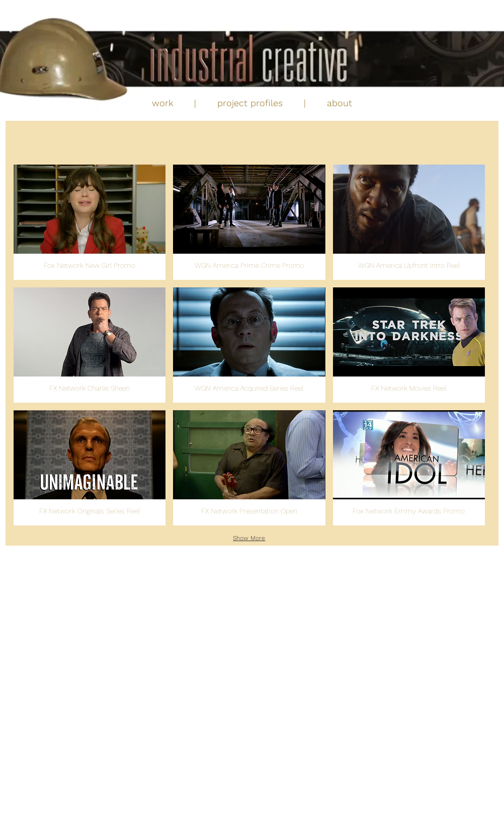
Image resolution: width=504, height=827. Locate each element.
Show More (249, 538)
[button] (90, 222)
